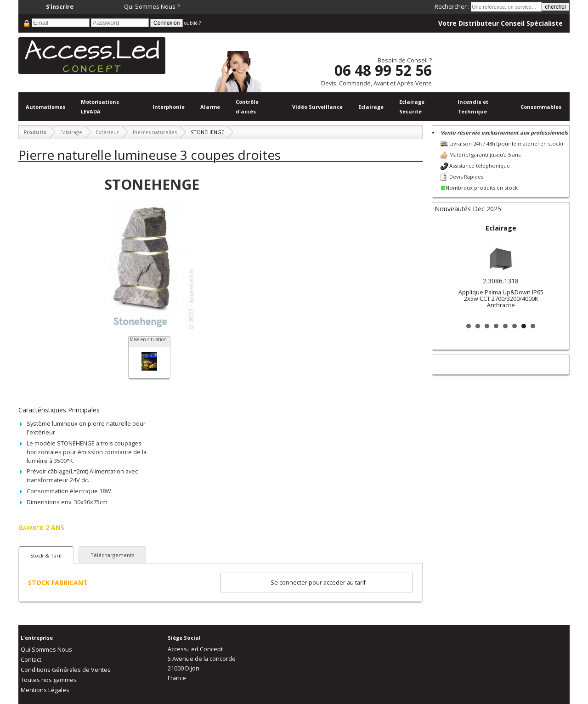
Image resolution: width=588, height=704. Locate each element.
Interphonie (169, 107)
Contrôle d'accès (247, 107)
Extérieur (107, 132)
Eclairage (371, 107)
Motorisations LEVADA (100, 107)
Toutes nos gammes (49, 680)
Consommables (541, 107)
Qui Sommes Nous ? (152, 7)
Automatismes (45, 107)
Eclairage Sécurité (412, 107)
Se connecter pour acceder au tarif (318, 583)
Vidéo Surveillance (317, 107)
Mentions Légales (45, 690)
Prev (447, 270)
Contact (31, 660)
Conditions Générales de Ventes (66, 670)
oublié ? (192, 23)
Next (555, 270)
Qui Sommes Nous (46, 650)
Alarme (210, 107)
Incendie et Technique (473, 107)
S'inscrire (60, 7)
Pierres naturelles (155, 132)
